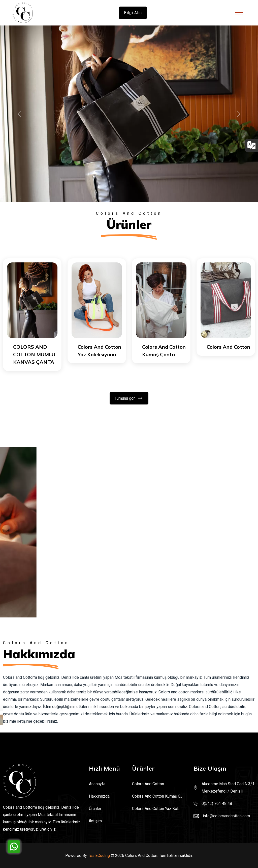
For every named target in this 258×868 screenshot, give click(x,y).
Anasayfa (97, 784)
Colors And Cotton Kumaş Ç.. (157, 796)
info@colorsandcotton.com (226, 816)
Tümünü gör (128, 398)
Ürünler (95, 809)
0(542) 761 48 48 (217, 804)
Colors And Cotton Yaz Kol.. (156, 809)
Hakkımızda (99, 796)
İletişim (95, 821)
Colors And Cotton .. (149, 784)
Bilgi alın (133, 13)
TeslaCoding (99, 856)
